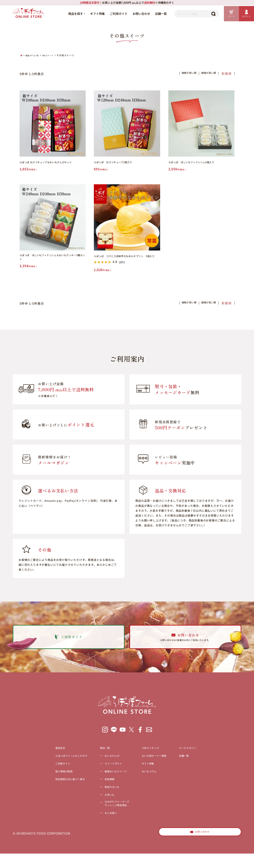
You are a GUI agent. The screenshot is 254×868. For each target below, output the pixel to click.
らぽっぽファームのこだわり (59, 773)
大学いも (105, 812)
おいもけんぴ (108, 773)
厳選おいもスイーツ (113, 788)
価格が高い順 (205, 74)
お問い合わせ (132, 14)
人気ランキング (156, 765)
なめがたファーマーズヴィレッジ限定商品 (114, 822)
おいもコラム (154, 788)
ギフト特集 (88, 14)
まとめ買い (106, 832)
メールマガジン (202, 765)
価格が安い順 (179, 74)
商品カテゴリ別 (35, 55)
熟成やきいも (108, 804)
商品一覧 (100, 765)
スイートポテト (110, 781)
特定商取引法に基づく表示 (57, 796)
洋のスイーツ (54, 55)
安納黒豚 (105, 796)
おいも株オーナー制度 (161, 773)
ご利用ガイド (109, 14)
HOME (22, 55)
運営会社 (44, 765)
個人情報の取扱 (49, 788)
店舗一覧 (152, 14)
